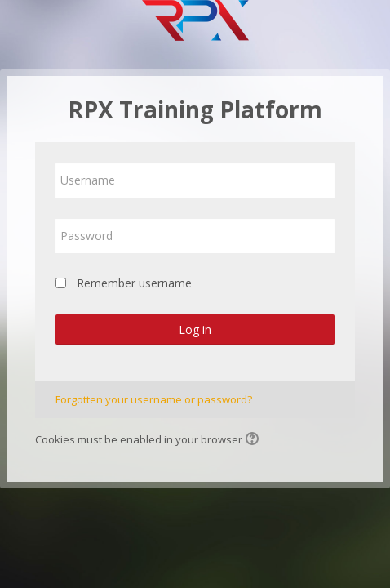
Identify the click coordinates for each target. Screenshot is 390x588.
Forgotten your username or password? (154, 399)
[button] (255, 440)
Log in (195, 330)
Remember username (134, 283)
